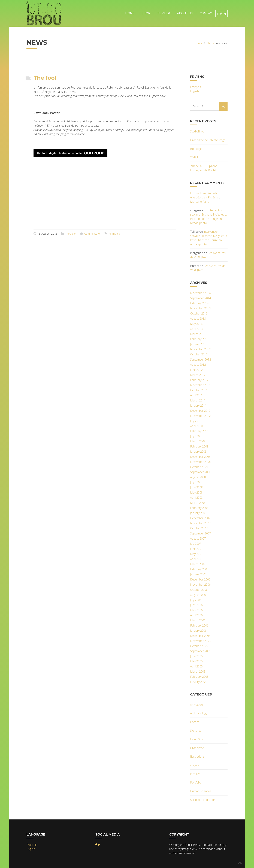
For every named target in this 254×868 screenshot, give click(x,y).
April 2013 (196, 329)
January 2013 (198, 344)
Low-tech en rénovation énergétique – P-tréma (205, 195)
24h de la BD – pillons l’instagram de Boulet (204, 168)
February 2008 (199, 508)
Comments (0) (92, 234)
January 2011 (198, 406)
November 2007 (200, 523)
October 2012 (199, 354)
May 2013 (196, 324)
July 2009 (196, 436)
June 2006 (196, 605)
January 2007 (198, 574)
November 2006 (200, 585)
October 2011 (199, 390)
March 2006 (198, 620)
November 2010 (200, 416)
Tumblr (164, 13)
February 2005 (199, 677)
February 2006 (199, 625)
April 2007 (196, 559)
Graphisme (197, 748)
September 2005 (201, 651)
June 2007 (196, 549)
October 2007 (199, 528)
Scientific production (203, 800)
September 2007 (201, 533)
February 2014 (199, 303)
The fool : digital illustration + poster (70, 153)
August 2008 (198, 477)
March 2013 (198, 334)
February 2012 (199, 380)
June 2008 (196, 487)
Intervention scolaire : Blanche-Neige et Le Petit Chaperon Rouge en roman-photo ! (209, 217)
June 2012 (196, 370)
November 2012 (200, 349)
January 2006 (198, 631)
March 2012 (198, 375)
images (195, 765)
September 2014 (201, 298)
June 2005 (196, 656)
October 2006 (199, 590)
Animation (196, 705)
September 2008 (201, 472)
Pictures (195, 774)
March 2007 (198, 564)
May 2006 (196, 610)
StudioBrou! (198, 131)
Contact (207, 13)
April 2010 (196, 426)
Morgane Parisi (200, 202)
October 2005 (199, 646)
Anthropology (199, 713)
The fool (45, 78)
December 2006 (200, 579)
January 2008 (198, 513)
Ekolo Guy (196, 739)
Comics (195, 722)
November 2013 (200, 308)
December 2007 (200, 518)
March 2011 (198, 400)
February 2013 (199, 339)
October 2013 (199, 313)
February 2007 (199, 569)
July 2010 (196, 421)
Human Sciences (201, 791)
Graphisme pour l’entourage (208, 140)
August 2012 (198, 365)
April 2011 (196, 395)
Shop (146, 13)
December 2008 (200, 457)
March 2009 (198, 441)
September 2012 (201, 359)
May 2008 (196, 492)
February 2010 (199, 431)
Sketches (196, 731)
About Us (185, 13)
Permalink (114, 234)
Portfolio (71, 234)
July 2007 (196, 544)
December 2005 (200, 636)
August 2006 (198, 595)
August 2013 (198, 319)
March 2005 (198, 672)
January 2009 (198, 452)
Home (130, 13)
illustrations (197, 757)
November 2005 (200, 641)
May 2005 (196, 661)
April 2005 (196, 666)
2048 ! (194, 157)
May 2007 (196, 554)
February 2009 (199, 446)
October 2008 (199, 467)
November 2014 (200, 293)
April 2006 (196, 615)
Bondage (196, 149)
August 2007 (198, 539)
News (210, 43)
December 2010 (200, 411)
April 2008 (196, 498)
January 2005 (198, 682)
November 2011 (200, 385)
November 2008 (200, 462)
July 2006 (196, 600)
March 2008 (198, 503)
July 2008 (196, 482)
